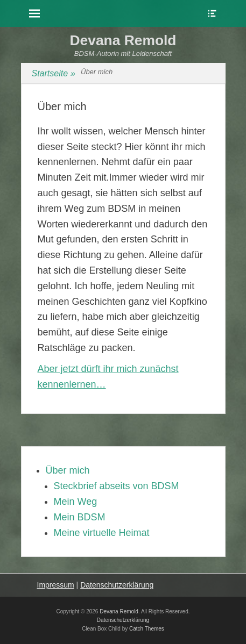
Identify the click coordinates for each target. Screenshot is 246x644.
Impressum (56, 585)
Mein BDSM (80, 517)
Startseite (54, 74)
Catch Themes (147, 629)
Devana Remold (123, 40)
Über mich (68, 470)
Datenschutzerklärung (117, 585)
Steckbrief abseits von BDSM (117, 486)
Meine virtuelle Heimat (102, 533)
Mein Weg (76, 502)
